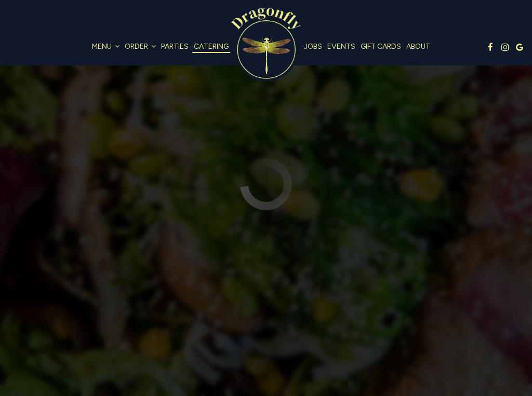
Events (341, 46)
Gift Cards (381, 46)
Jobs (313, 46)
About (418, 46)
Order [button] (140, 46)
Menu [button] (106, 46)
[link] (266, 46)
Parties (175, 46)
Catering (211, 46)
